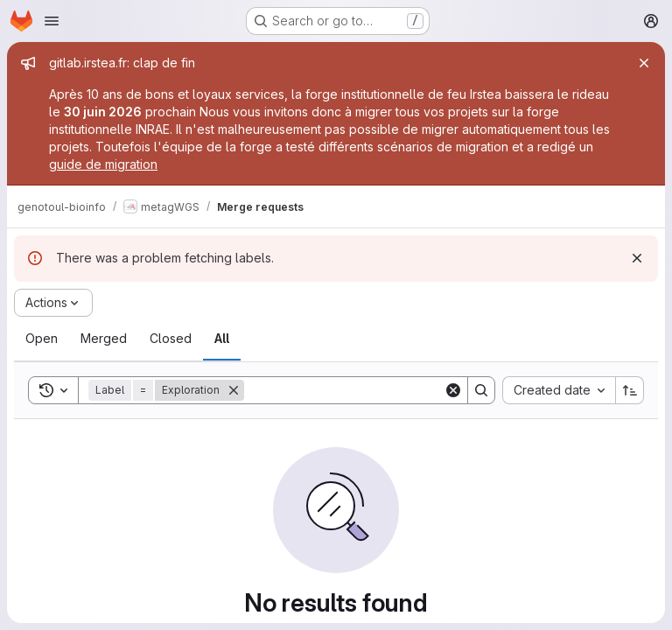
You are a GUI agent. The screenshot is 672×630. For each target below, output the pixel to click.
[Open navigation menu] (52, 21)
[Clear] (453, 390)
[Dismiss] (637, 258)
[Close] (644, 63)
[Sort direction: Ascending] (630, 390)
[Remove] (234, 390)
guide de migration (103, 164)
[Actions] (53, 303)
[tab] (42, 339)
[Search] (353, 390)
